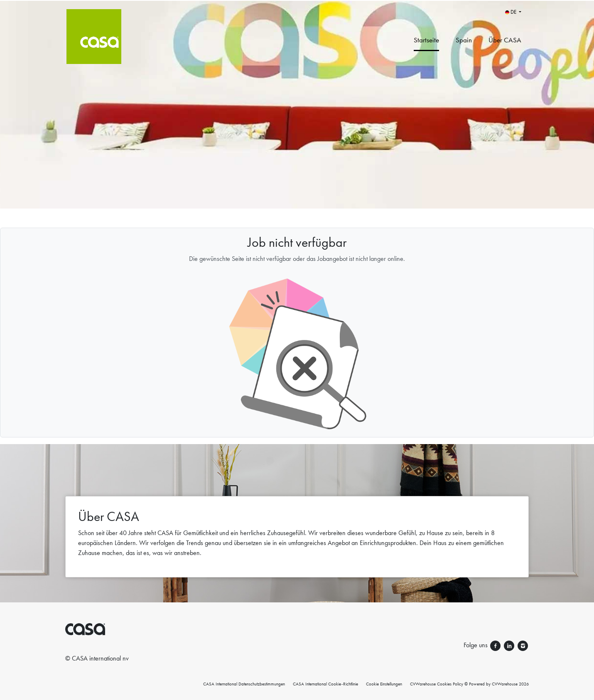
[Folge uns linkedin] (510, 645)
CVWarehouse (505, 684)
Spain (464, 40)
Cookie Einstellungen (384, 684)
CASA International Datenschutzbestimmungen (244, 684)
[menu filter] (297, 0)
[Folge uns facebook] (496, 645)
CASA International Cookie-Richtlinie (325, 684)
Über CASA (505, 40)
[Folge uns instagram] (523, 645)
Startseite (426, 40)
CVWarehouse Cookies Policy (437, 684)
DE (511, 12)
